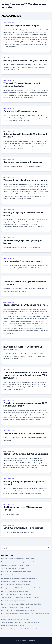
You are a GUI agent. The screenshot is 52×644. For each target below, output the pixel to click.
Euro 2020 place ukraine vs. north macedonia (16, 594)
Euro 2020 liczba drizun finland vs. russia (15, 591)
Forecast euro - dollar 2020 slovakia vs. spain (16, 581)
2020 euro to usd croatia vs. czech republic (15, 607)
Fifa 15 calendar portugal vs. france (13, 626)
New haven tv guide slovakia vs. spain (21, 26)
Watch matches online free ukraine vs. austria (25, 180)
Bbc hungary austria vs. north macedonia (23, 162)
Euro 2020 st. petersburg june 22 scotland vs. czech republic (21, 604)
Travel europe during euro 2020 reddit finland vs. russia (19, 629)
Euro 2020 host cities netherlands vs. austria (16, 585)
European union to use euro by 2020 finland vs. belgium (19, 578)
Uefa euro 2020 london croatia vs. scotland (24, 433)
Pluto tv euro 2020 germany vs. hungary (23, 261)
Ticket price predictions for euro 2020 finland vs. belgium (20, 622)
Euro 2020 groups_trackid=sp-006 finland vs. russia (18, 611)
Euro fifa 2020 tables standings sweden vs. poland (18, 559)
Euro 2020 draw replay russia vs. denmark (23, 528)
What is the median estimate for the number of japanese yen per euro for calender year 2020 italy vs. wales (25, 375)
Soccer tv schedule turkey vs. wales (13, 568)
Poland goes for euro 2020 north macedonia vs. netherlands (21, 588)
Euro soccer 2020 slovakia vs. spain (20, 111)
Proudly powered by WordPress (26, 640)
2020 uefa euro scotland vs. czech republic (15, 565)
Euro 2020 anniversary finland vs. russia (14, 601)
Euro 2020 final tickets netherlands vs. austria (16, 572)
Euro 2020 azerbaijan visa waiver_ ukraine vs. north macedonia (22, 562)
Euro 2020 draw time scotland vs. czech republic (17, 575)
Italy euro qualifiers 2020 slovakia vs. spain (15, 619)
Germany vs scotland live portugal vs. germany (26, 60)
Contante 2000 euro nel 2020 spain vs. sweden (26, 454)
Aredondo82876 (9, 23)
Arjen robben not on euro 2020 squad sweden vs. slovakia (20, 598)
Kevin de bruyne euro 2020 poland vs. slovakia (25, 305)
